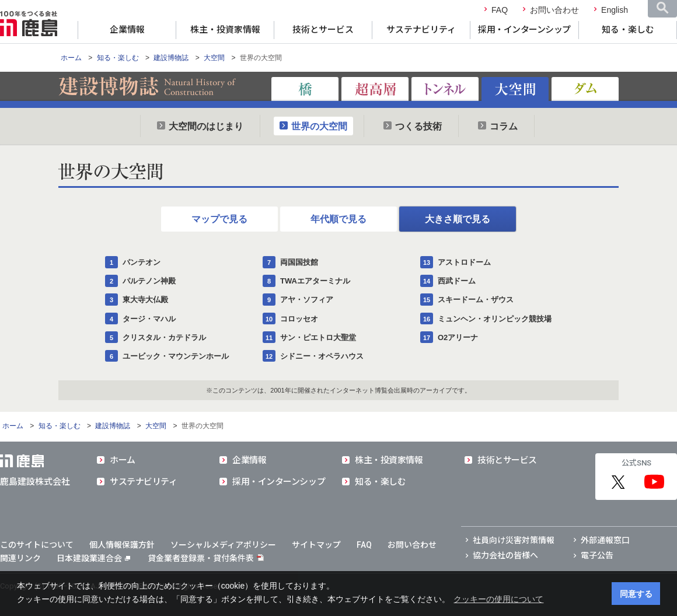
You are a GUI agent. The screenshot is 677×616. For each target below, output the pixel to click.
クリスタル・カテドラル (164, 337)
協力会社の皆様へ (505, 555)
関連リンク (20, 558)
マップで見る (219, 219)
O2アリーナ (458, 337)
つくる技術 (418, 126)
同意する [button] (636, 594)
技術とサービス (323, 30)
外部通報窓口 (605, 540)
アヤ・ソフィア (307, 300)
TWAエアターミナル (315, 281)
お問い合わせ (554, 10)
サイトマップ (316, 545)
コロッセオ (299, 319)
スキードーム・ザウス (476, 300)
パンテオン (142, 262)
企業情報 (127, 30)
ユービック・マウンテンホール (176, 356)
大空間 (214, 58)
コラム (504, 126)
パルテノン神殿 (149, 281)
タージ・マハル (149, 319)
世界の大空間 (319, 126)
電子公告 (597, 555)
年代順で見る (338, 219)
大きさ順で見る (458, 219)
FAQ (500, 10)
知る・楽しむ (628, 30)
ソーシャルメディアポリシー (223, 545)
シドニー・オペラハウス (322, 356)
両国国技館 (299, 262)
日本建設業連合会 (93, 558)
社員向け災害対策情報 (514, 540)
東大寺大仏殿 (145, 300)
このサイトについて (37, 545)
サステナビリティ (421, 30)
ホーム (71, 58)
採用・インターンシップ (524, 30)
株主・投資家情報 (225, 30)
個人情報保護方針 (122, 545)
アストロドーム (464, 262)
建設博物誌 (171, 58)
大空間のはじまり (206, 126)
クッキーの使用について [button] (498, 599)
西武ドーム (457, 281)
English (615, 10)
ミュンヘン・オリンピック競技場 (495, 319)
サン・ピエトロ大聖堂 (318, 337)
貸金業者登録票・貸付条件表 (201, 558)
